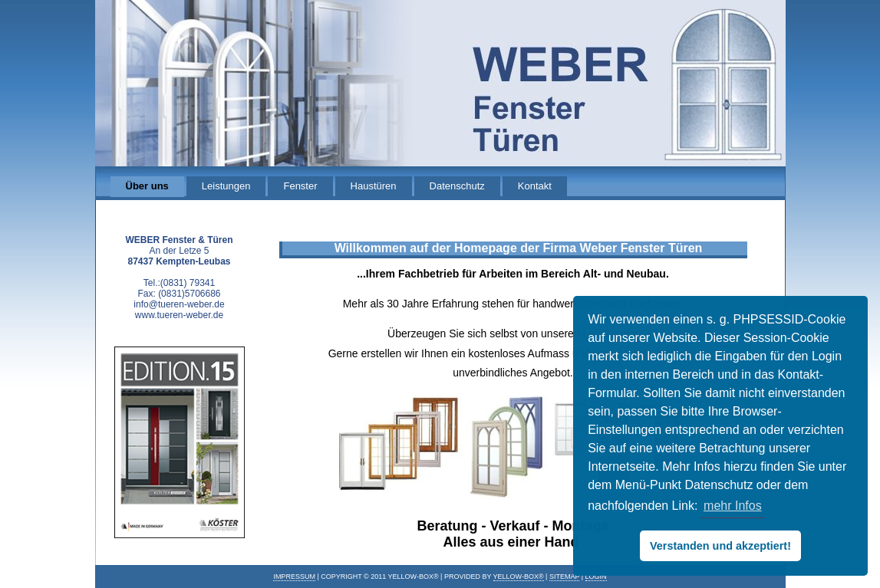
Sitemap (564, 577)
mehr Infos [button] (733, 506)
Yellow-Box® (519, 577)
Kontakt (535, 186)
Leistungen (226, 186)
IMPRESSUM (294, 577)
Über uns (147, 186)
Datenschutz (457, 186)
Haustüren (374, 186)
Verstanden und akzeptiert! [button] (720, 546)
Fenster (300, 186)
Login (596, 577)
